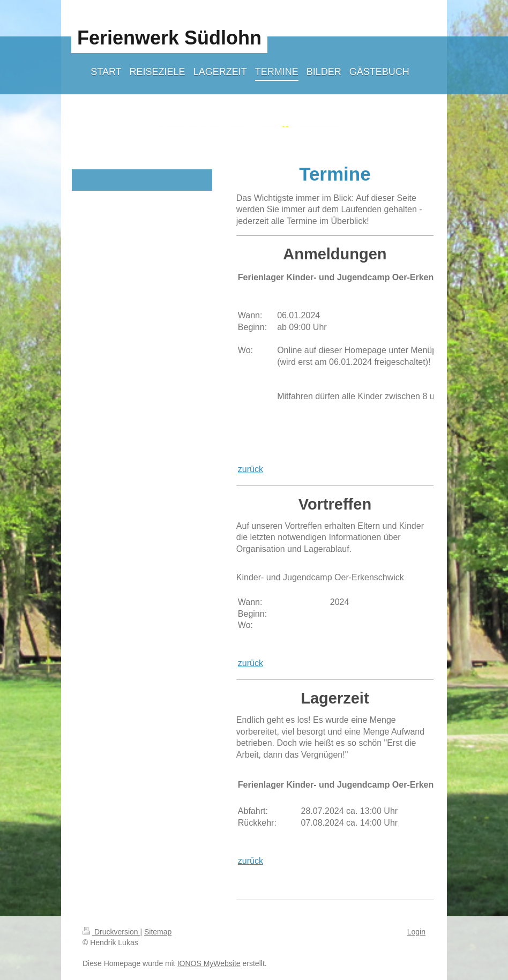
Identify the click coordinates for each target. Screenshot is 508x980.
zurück (251, 469)
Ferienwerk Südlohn (169, 38)
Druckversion (111, 932)
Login (416, 932)
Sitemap (158, 932)
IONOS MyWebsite (209, 963)
